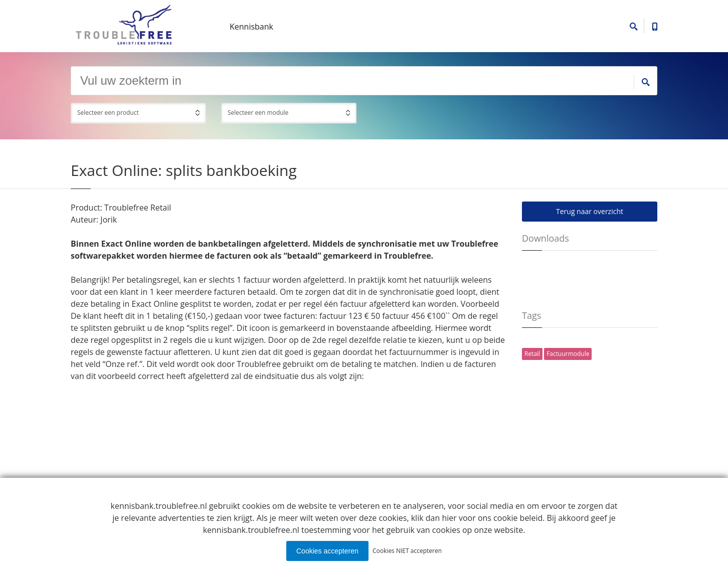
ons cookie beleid (510, 518)
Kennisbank (251, 27)
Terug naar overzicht (590, 211)
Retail (532, 354)
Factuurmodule (568, 354)
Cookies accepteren (327, 551)
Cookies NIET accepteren (407, 551)
